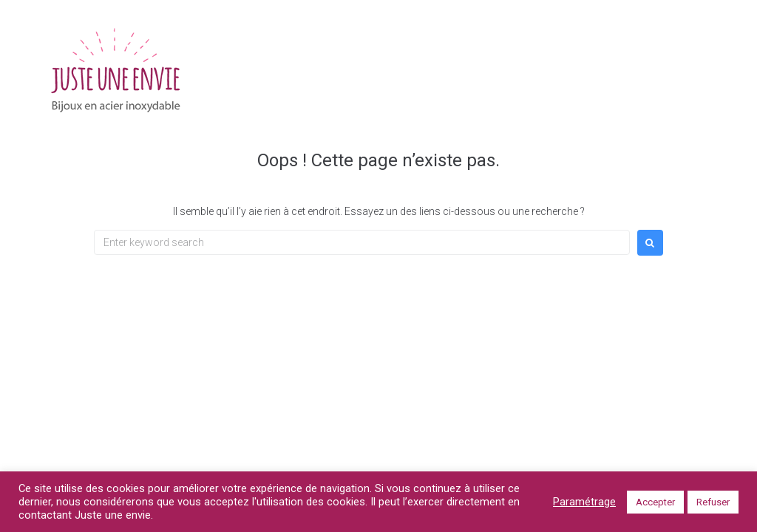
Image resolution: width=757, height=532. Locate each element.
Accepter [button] (655, 502)
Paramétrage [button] (584, 502)
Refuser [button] (713, 502)
